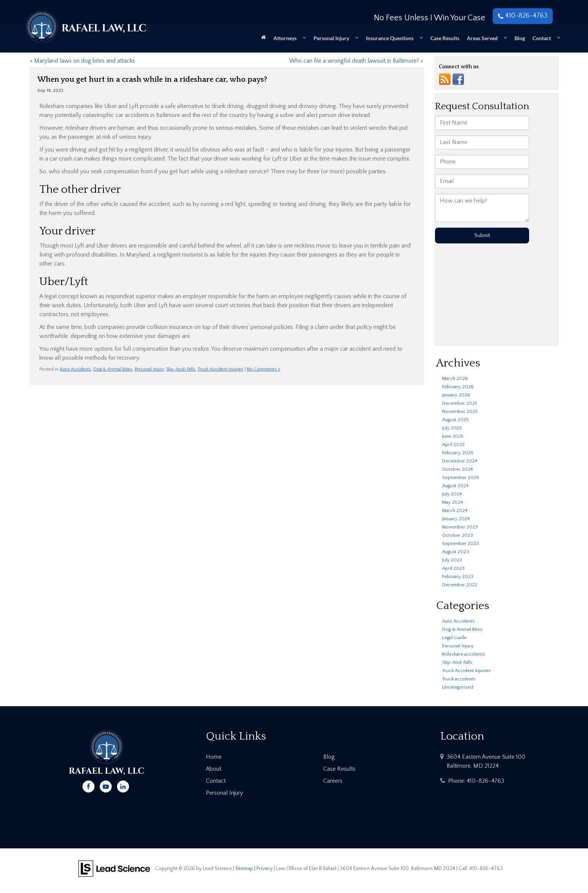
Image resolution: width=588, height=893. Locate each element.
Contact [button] (542, 38)
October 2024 (457, 469)
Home (214, 757)
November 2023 (460, 527)
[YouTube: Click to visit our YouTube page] (106, 785)
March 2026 (455, 378)
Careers (333, 781)
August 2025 (455, 420)
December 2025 (460, 403)
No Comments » (263, 369)
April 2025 (453, 444)
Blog (520, 38)
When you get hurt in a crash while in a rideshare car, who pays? (152, 80)
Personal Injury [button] (331, 38)
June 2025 (453, 436)
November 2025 (460, 411)
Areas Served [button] (482, 38)
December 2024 (460, 461)
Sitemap (244, 869)
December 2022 (460, 585)
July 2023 (452, 560)
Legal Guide (454, 638)
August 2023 (455, 552)
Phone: (476, 781)
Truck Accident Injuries (220, 369)
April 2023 (453, 568)
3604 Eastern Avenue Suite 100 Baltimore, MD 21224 (486, 761)
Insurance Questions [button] (390, 38)
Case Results (445, 38)
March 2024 (455, 510)
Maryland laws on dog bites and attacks (85, 61)
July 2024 (452, 494)
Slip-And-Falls (181, 369)
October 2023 (457, 535)
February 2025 (458, 453)
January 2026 (456, 395)
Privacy (265, 869)
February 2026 (458, 387)
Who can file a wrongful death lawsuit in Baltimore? (354, 61)
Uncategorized (458, 687)
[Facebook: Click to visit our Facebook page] (88, 785)
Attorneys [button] (285, 38)
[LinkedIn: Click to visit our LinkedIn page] (123, 785)
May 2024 (453, 502)
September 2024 (460, 477)
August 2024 (455, 486)
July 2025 (452, 428)
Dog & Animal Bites (113, 369)
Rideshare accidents (463, 654)
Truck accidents (459, 679)
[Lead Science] (114, 868)
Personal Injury (149, 369)
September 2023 (460, 543)
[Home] (263, 39)
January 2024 (456, 519)
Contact (216, 781)
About (214, 769)
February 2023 (458, 576)
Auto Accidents (75, 369)
